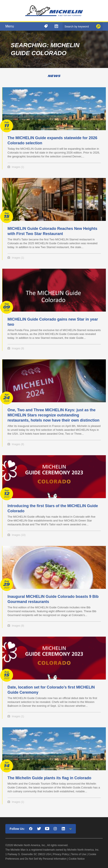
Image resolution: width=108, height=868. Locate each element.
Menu (10, 26)
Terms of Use (79, 854)
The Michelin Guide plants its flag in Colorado (49, 778)
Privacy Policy (61, 854)
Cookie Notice (77, 859)
